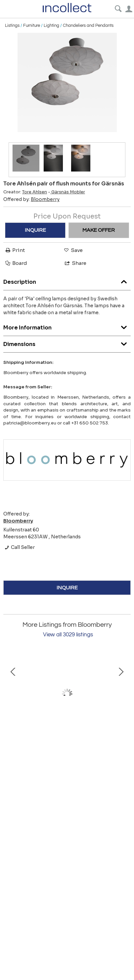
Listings (12, 25)
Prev (13, 694)
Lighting (51, 25)
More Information (67, 326)
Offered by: (31, 199)
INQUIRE (35, 230)
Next (121, 694)
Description (67, 280)
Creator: (25, 192)
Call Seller (19, 547)
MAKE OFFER (99, 230)
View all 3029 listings (68, 635)
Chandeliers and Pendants (88, 25)
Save (73, 250)
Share (75, 263)
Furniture (32, 25)
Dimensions (67, 343)
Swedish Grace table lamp (67, 738)
